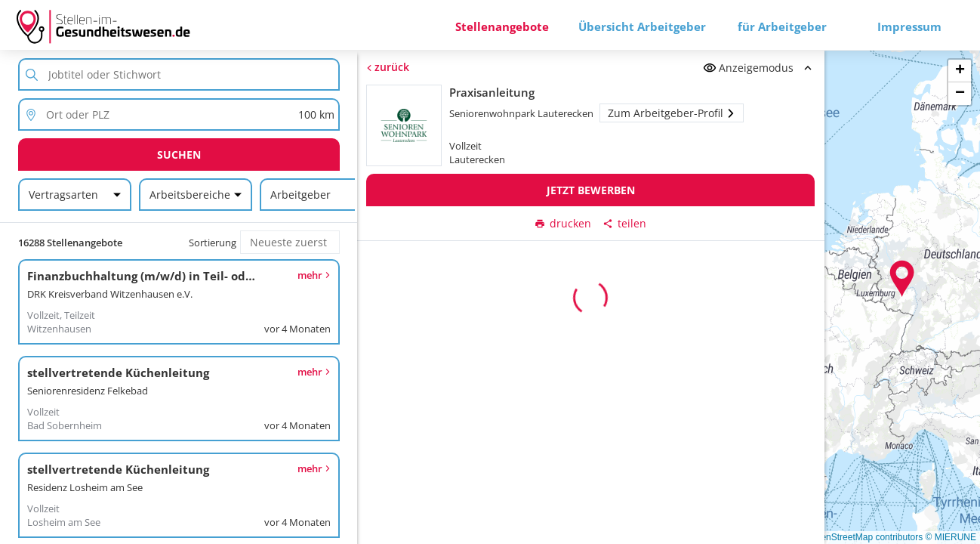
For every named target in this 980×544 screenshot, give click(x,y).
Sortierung (213, 243)
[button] (902, 279)
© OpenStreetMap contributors (861, 537)
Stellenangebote (502, 26)
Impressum (909, 26)
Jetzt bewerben (591, 190)
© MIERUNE (951, 537)
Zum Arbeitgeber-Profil (672, 113)
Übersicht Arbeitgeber (642, 26)
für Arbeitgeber (782, 26)
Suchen (179, 155)
